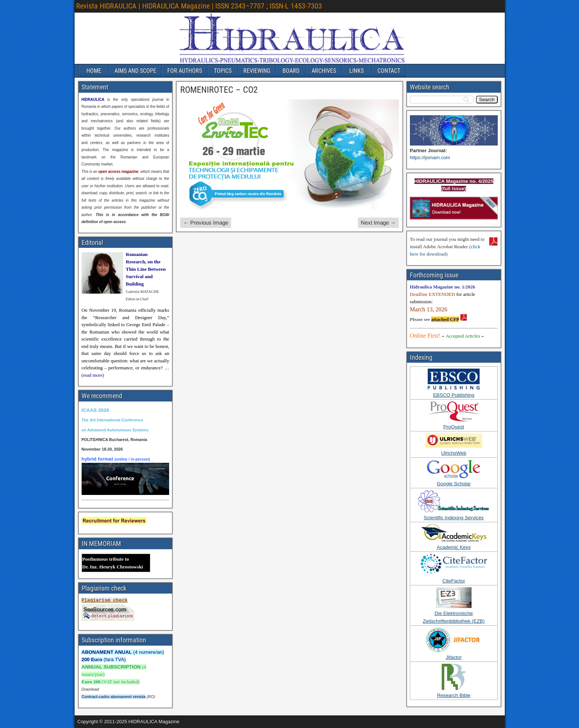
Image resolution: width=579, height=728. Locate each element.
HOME (94, 71)
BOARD (291, 71)
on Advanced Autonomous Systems (115, 430)
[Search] (487, 100)
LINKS (357, 71)
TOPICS (223, 71)
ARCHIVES (324, 71)
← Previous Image (206, 223)
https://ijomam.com (430, 158)
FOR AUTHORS (185, 71)
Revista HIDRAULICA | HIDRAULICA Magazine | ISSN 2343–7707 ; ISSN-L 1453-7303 (199, 6)
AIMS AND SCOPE (135, 71)
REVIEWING (257, 71)
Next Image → (378, 223)
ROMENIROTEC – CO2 (219, 90)
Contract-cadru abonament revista (114, 697)
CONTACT (389, 71)
